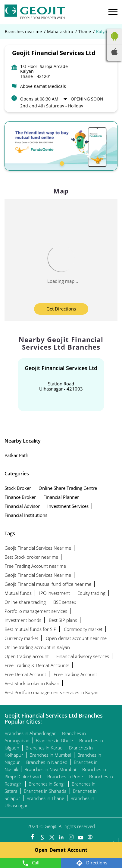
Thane (85, 32)
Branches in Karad (44, 748)
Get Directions (61, 309)
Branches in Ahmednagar (30, 733)
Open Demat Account (61, 850)
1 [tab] (61, 163)
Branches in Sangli (47, 784)
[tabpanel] (61, 146)
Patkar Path (16, 455)
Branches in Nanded (47, 762)
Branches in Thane (45, 798)
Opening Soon (87, 99)
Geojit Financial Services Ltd (61, 368)
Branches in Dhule (54, 740)
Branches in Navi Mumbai (50, 769)
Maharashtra (60, 32)
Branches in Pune (65, 777)
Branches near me (23, 32)
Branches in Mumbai (50, 755)
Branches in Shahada (45, 791)
